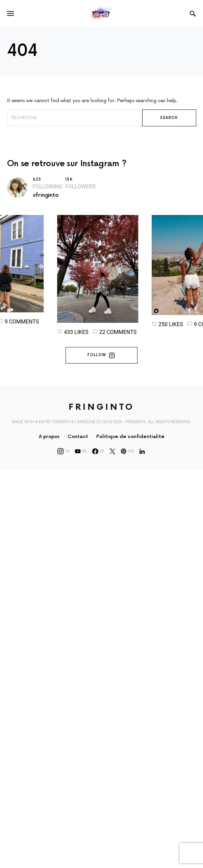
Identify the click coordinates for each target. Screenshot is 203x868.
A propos (49, 443)
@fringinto (46, 195)
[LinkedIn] (142, 458)
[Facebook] (98, 458)
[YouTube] (81, 458)
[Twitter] (112, 458)
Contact (78, 443)
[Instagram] (64, 458)
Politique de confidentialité (130, 443)
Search (169, 118)
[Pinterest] (128, 458)
